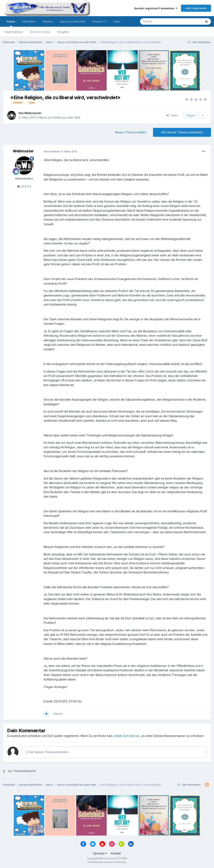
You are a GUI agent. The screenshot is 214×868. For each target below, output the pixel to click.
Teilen (172, 115)
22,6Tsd (24, 186)
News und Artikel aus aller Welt (60, 117)
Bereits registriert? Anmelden (156, 8)
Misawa (48, 21)
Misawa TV (100, 21)
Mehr (117, 21)
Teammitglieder (13, 32)
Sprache (100, 853)
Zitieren (58, 714)
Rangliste (63, 32)
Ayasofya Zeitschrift (73, 21)
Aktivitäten (29, 21)
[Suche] (158, 21)
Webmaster (33, 113)
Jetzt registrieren (196, 8)
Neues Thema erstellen (131, 132)
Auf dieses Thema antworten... (48, 752)
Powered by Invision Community (107, 862)
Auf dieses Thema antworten (182, 132)
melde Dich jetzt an (127, 736)
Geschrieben (60, 151)
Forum (11, 23)
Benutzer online (40, 32)
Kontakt (116, 853)
